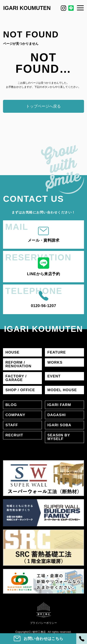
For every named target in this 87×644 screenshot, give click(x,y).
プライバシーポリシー (44, 623)
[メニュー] (80, 8)
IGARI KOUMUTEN (27, 8)
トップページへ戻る (43, 106)
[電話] (82, 639)
